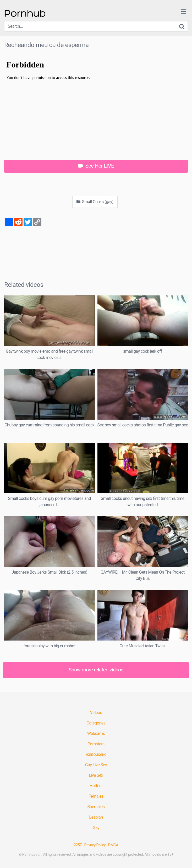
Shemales (96, 807)
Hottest (96, 786)
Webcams (96, 733)
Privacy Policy (95, 845)
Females (96, 796)
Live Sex (96, 775)
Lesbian (96, 817)
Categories (96, 723)
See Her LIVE (96, 166)
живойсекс (96, 754)
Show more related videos (96, 670)
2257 (78, 845)
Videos (96, 713)
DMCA (113, 845)
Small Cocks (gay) (95, 202)
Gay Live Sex (96, 765)
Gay (96, 828)
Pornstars (96, 744)
